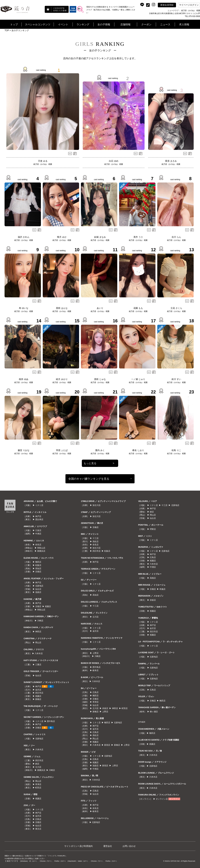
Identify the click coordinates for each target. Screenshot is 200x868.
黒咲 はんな (62, 308)
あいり (100, 308)
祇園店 (48, 606)
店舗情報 (125, 24)
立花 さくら (176, 308)
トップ (14, 24)
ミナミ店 (39, 505)
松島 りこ (176, 450)
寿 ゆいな (24, 308)
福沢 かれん (24, 237)
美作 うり (138, 237)
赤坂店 (105, 708)
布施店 (162, 589)
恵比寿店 (39, 519)
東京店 (38, 829)
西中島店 (51, 721)
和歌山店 (41, 548)
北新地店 (39, 586)
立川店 (38, 767)
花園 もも (138, 308)
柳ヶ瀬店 (154, 712)
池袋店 (38, 592)
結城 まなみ (100, 237)
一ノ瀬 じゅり (138, 379)
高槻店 (153, 578)
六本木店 (39, 653)
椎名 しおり (138, 450)
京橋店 (96, 527)
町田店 (38, 788)
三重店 (38, 665)
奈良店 (38, 545)
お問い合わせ (129, 846)
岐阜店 (96, 670)
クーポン (146, 24)
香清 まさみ (171, 161)
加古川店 (97, 505)
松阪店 (38, 565)
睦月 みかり (62, 379)
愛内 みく (100, 450)
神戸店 (38, 516)
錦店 (37, 764)
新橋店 (38, 699)
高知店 (38, 568)
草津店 (38, 784)
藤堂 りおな (24, 450)
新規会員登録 (167, 5)
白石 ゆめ (114, 161)
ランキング (83, 24)
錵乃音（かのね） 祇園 (43, 164)
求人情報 (184, 24)
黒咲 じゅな (100, 379)
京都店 (38, 572)
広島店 (38, 819)
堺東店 (153, 529)
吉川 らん (176, 237)
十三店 (96, 538)
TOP (7, 30)
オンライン (174, 799)
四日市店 (39, 693)
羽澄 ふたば (62, 450)
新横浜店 (41, 551)
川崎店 (40, 621)
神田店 (38, 632)
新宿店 (107, 745)
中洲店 (38, 534)
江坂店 (38, 530)
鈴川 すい (176, 379)
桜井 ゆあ (24, 379)
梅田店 (38, 562)
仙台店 (38, 589)
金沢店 (38, 690)
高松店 (96, 541)
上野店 (96, 653)
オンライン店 (162, 799)
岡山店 (38, 642)
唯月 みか (62, 237)
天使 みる (43, 161)
